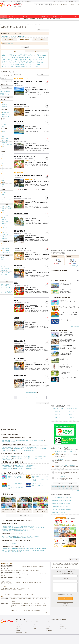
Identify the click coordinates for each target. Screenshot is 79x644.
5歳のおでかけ (72, 414)
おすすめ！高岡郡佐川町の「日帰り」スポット (62, 497)
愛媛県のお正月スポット (20, 468)
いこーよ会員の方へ (65, 605)
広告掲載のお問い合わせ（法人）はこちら (65, 595)
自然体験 (3, 258)
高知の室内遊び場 (14, 579)
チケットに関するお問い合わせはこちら (65, 602)
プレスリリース (63, 628)
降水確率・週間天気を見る (73, 266)
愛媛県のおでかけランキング (8, 531)
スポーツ (3, 260)
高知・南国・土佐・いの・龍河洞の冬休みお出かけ (14, 440)
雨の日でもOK (60, 5)
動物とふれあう (66, 5)
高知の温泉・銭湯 (5, 583)
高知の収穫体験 (29, 570)
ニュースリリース (20, 628)
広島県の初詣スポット (41, 456)
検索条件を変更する (42, 403)
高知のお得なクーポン (6, 574)
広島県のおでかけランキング (37, 528)
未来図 (61, 624)
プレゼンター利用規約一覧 (36, 622)
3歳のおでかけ (72, 411)
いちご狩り (5, 57)
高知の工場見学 (4, 570)
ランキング (34, 16)
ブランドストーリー (64, 622)
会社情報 (62, 626)
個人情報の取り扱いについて (65, 593)
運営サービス (48, 626)
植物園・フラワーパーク (8, 56)
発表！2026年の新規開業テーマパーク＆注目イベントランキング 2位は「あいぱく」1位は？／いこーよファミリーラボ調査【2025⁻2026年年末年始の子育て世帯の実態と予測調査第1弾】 (28, 605)
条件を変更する (25, 47)
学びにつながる (29, 536)
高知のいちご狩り (38, 583)
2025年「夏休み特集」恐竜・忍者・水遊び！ (6, 285)
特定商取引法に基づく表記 (22, 632)
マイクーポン (52, 1)
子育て (68, 16)
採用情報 (47, 628)
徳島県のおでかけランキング (23, 529)
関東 (11, 19)
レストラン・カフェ (16, 63)
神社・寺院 (14, 59)
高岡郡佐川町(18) (10, 43)
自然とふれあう (5, 538)
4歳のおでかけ (58, 414)
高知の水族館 (44, 579)
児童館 (4, 61)
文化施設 (9, 59)
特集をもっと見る (75, 326)
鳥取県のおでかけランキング (27, 526)
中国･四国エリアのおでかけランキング (11, 526)
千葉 (19, 19)
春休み (55, 5)
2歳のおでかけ (58, 411)
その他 (36, 66)
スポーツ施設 (28, 59)
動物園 (22, 54)
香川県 (63, 488)
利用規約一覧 (19, 624)
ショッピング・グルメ (5, 264)
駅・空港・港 (5, 66)
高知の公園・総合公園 (41, 574)
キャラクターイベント (5, 279)
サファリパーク (28, 54)
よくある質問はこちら (65, 604)
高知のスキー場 (12, 583)
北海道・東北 (3, 19)
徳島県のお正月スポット (32, 467)
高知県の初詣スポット (7, 460)
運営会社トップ (49, 622)
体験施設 (40, 57)
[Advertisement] (32, 335)
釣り (29, 56)
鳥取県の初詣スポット (7, 456)
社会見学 (29, 57)
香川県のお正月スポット (7, 468)
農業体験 (11, 57)
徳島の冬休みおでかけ (41, 449)
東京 (14, 19)
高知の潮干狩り (30, 583)
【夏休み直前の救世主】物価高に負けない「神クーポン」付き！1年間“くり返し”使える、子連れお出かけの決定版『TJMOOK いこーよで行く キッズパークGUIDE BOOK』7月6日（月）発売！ (28, 600)
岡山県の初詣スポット (29, 456)
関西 (38, 19)
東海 (25, 19)
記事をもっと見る (25, 515)
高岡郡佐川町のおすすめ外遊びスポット (61, 513)
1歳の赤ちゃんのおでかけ (72, 409)
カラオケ (17, 64)
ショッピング (25, 63)
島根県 (63, 486)
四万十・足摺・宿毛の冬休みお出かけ (35, 440)
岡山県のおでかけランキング (23, 528)
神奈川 (16, 19)
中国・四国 (49, 19)
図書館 (8, 61)
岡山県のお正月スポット (32, 465)
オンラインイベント (22, 16)
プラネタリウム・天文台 (8, 64)
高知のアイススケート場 (21, 583)
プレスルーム (33, 626)
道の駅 (38, 63)
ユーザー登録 (4, 594)
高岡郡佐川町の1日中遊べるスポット (60, 507)
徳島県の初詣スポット (18, 458)
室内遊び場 (5, 54)
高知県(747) (22, 36)
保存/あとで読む (60, 1)
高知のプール (36, 567)
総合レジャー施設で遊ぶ (7, 536)
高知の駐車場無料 (23, 574)
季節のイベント (4, 270)
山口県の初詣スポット (7, 458)
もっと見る (46, 613)
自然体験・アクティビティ (27, 66)
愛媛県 (67, 488)
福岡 (59, 19)
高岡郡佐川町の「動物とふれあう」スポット (62, 500)
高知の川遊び (4, 575)
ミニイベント (3, 277)
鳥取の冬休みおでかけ (21, 447)
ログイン (77, 1)
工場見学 (34, 57)
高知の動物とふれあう (21, 570)
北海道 (8, 19)
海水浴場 (17, 61)
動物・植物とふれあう (19, 536)
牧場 (33, 54)
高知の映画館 (22, 579)
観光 (42, 63)
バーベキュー (24, 56)
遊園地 (10, 54)
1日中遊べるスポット (75, 5)
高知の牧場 (30, 567)
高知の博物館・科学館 (30, 579)
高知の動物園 (10, 567)
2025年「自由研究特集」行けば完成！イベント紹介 (6, 292)
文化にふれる (36, 536)
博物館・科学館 (23, 57)
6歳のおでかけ (58, 417)
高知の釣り (25, 567)
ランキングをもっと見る (73, 491)
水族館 (37, 54)
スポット (4, 16)
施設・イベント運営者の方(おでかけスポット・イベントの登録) (21, 594)
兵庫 (45, 19)
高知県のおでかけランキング (23, 531)
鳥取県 (59, 486)
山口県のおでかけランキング (8, 529)
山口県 (75, 486)
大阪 (40, 19)
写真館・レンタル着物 (15, 66)
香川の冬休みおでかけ (7, 450)
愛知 (27, 19)
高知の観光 (42, 567)
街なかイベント (4, 275)
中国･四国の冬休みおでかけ (8, 447)
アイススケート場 (6, 63)
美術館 (4, 59)
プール (12, 61)
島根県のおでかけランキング (8, 528)
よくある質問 (33, 624)
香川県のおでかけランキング (37, 529)
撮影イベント (3, 266)
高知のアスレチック (32, 574)
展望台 (44, 57)
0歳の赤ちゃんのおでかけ (58, 409)
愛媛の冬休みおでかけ (18, 450)
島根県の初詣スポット (18, 456)
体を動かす (20, 538)
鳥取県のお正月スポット (7, 465)
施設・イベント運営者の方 (22, 622)
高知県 (71, 488)
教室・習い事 (32, 63)
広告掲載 (18, 626)
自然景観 (33, 56)
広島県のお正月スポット (7, 467)
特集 (75, 16)
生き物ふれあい (4, 262)
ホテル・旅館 (29, 61)
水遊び (26, 538)
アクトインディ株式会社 (61, 620)
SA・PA (38, 64)
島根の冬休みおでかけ (32, 447)
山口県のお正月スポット (20, 467)
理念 (47, 624)
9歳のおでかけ (72, 420)
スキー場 (36, 61)
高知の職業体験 (36, 570)
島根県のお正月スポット (20, 465)
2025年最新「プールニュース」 (6, 288)
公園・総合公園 (36, 59)
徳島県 (59, 488)
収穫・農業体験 (13, 538)
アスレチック (21, 59)
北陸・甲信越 (32, 19)
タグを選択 (7, 87)
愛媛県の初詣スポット (41, 458)
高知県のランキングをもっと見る (65, 483)
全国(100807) (5, 36)
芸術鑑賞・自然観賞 (5, 268)
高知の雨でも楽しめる (6, 579)
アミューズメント (24, 64)
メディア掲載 (33, 628)
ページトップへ (74, 559)
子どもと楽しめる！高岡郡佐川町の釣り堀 (61, 510)
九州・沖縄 (55, 19)
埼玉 (22, 19)
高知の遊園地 (4, 567)
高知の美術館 (38, 579)
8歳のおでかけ (58, 420)
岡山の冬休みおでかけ (7, 449)
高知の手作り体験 (12, 570)
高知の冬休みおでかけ (29, 450)
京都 (42, 19)
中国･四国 (55, 486)
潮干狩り (16, 57)
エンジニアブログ (49, 630)
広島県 (71, 486)
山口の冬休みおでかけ (29, 449)
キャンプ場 (17, 56)
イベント (11, 16)
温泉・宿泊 (31, 538)
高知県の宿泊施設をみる (32, 392)
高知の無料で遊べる (15, 574)
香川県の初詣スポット (29, 458)
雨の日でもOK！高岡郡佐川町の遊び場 (61, 504)
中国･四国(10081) (14, 36)
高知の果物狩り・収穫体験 (6, 584)
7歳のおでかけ (72, 417)
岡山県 (67, 486)
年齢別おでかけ (45, 16)
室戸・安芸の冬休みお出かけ (8, 442)
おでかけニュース (57, 16)
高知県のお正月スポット (32, 468)
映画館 (42, 59)
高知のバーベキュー (18, 567)
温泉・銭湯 (23, 61)
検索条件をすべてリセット (43, 30)
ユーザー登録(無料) (70, 1)
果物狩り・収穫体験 (41, 56)
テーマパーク (16, 54)
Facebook (18, 630)
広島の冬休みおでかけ (18, 449)
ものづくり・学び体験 (5, 273)
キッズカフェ (32, 64)
